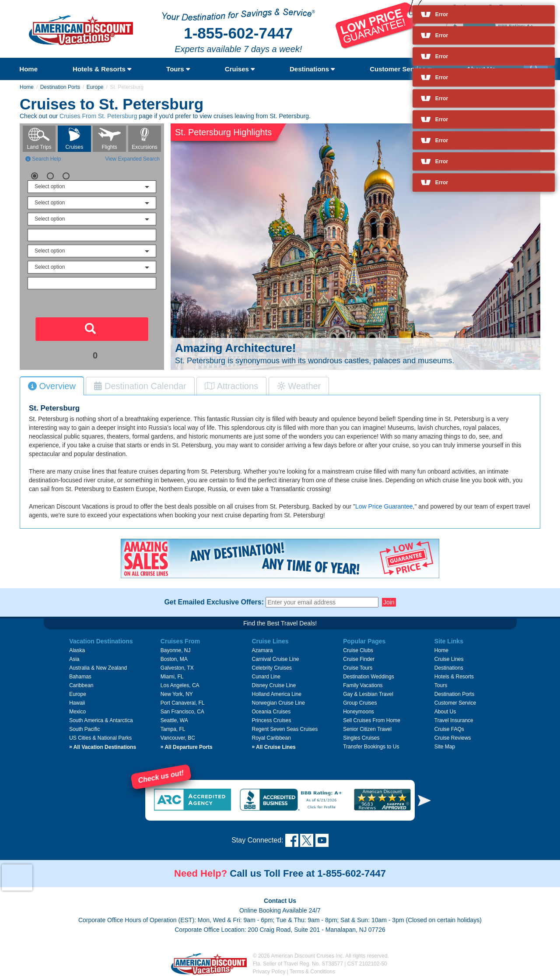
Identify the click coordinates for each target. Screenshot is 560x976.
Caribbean (81, 685)
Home (28, 69)
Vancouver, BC (178, 738)
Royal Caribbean (271, 738)
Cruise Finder (359, 659)
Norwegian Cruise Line (278, 703)
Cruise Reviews (453, 738)
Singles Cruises (361, 738)
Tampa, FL (173, 729)
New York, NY (177, 694)
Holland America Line (276, 694)
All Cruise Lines (273, 747)
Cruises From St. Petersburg (98, 116)
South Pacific (84, 729)
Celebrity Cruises (271, 668)
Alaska (77, 650)
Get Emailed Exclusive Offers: (214, 602)
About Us (445, 712)
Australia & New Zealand (98, 668)
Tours (178, 69)
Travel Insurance (454, 720)
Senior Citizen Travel (367, 729)
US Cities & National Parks (100, 738)
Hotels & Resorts (102, 69)
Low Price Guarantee (384, 506)
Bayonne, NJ (176, 650)
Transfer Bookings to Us (371, 747)
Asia (74, 659)
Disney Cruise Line (274, 685)
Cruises (240, 69)
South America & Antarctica (101, 720)
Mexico (77, 712)
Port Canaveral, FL (183, 703)
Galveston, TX (177, 668)
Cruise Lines (449, 659)
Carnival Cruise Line (275, 659)
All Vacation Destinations (103, 747)
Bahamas (80, 677)
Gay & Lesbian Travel (368, 694)
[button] (424, 800)
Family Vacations (363, 685)
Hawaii (77, 703)
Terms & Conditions (312, 972)
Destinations (312, 69)
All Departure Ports (187, 747)
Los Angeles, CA (180, 685)
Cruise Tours (358, 668)
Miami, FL (172, 677)
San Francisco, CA (182, 712)
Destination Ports (60, 87)
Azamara (262, 650)
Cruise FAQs (449, 729)
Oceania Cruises (271, 712)
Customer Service (401, 69)
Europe (95, 87)
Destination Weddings (369, 677)
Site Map (445, 747)
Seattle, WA (174, 720)
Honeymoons (359, 712)
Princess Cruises (271, 720)
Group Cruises (360, 703)
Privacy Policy (269, 972)
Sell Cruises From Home (372, 720)
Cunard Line (266, 677)
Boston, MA (174, 659)
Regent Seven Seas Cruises (285, 729)
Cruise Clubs (358, 650)
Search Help (43, 159)
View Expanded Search (132, 159)
